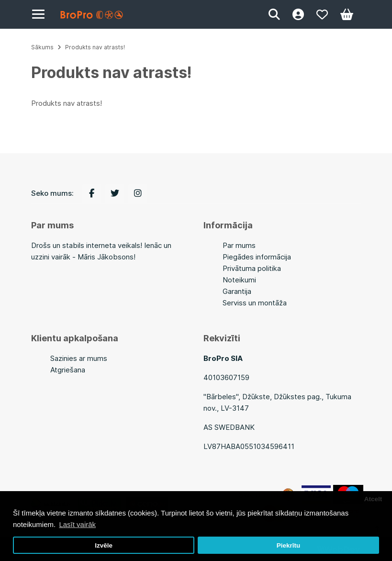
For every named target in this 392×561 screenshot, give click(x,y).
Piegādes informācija (257, 257)
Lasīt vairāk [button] (77, 524)
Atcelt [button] (373, 499)
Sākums (42, 47)
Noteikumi (239, 280)
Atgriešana (68, 370)
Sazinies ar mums (79, 358)
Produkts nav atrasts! (95, 47)
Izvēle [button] (104, 545)
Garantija (237, 291)
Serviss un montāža (255, 303)
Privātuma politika (252, 268)
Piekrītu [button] (289, 545)
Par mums (239, 245)
